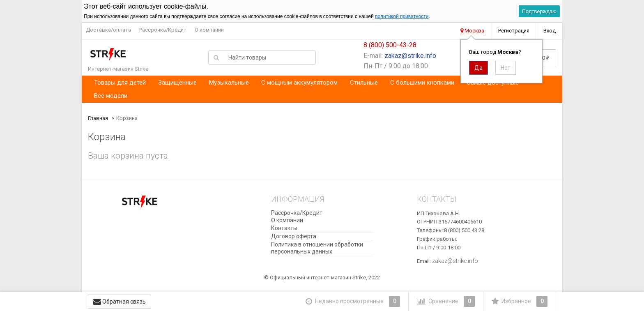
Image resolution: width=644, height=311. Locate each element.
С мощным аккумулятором (299, 83)
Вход (550, 31)
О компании (209, 30)
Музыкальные (229, 83)
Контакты (284, 228)
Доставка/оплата (108, 30)
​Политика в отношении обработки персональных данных (317, 248)
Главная (98, 118)
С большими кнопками (422, 83)
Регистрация (514, 31)
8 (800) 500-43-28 (390, 45)
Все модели (111, 96)
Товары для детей (120, 83)
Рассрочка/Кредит (163, 30)
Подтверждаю (539, 11)
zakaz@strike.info (410, 56)
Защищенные (177, 83)
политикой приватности (402, 16)
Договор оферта (294, 236)
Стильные (364, 83)
